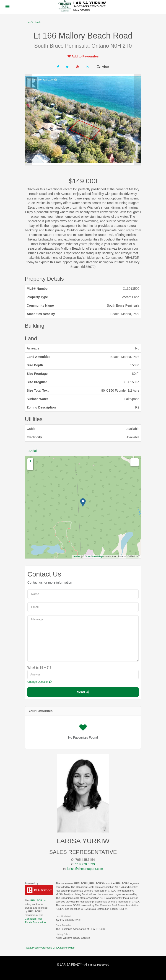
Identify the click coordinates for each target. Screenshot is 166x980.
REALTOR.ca (38, 900)
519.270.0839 (85, 864)
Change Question (39, 682)
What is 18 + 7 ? (39, 667)
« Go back (35, 22)
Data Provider (63, 925)
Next (137, 120)
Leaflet (77, 556)
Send (83, 692)
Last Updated (63, 916)
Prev (29, 120)
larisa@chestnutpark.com (85, 869)
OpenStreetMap (94, 556)
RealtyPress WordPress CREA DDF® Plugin (50, 948)
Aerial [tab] (33, 451)
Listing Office (63, 934)
